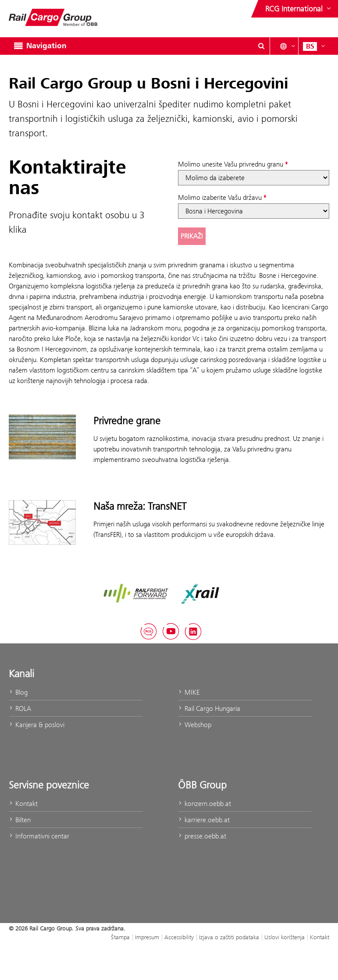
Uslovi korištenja (285, 937)
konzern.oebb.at (205, 804)
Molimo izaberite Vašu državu (220, 197)
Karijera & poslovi (37, 725)
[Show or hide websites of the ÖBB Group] (299, 9)
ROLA (20, 708)
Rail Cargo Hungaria (209, 708)
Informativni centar (39, 836)
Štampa (120, 937)
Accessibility (179, 937)
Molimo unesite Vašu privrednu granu (231, 164)
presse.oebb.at (202, 836)
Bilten (20, 820)
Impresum (147, 937)
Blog (18, 692)
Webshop (195, 725)
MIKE (189, 692)
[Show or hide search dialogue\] (261, 46)
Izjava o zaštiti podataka (229, 937)
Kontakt (23, 804)
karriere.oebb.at (204, 820)
